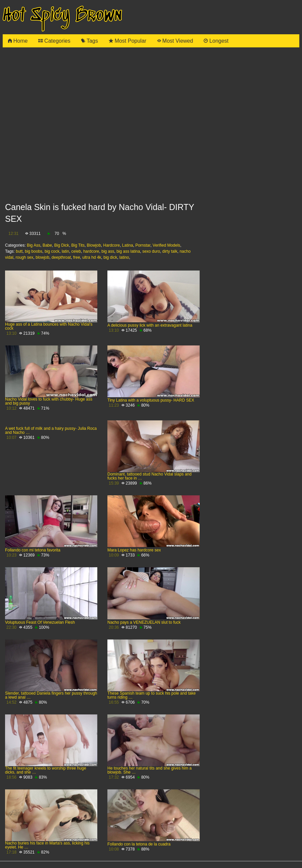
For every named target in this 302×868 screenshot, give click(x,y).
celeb (76, 251)
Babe (47, 245)
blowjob (43, 257)
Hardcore (112, 245)
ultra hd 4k (92, 257)
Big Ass (34, 245)
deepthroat (61, 257)
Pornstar (143, 245)
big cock (52, 251)
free (77, 257)
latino (124, 257)
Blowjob (94, 245)
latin (65, 251)
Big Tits (78, 245)
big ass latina (128, 251)
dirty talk (170, 251)
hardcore (91, 251)
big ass (108, 251)
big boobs (34, 251)
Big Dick (62, 245)
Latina (128, 245)
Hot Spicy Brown (62, 16)
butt (19, 251)
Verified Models (166, 245)
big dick (110, 257)
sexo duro (151, 251)
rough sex (24, 257)
